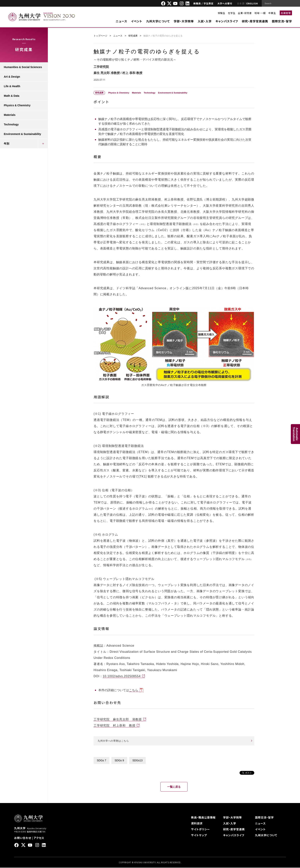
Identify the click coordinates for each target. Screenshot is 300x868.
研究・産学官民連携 (255, 21)
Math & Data (12, 96)
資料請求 (197, 824)
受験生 (221, 13)
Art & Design (12, 77)
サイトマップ (199, 836)
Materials (10, 115)
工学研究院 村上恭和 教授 (114, 725)
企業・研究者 (245, 13)
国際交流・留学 (282, 21)
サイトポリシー (201, 830)
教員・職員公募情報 (203, 818)
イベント (137, 21)
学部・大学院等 (184, 21)
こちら (134, 690)
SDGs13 (137, 761)
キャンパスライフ (227, 21)
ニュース (121, 21)
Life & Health (12, 86)
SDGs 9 (119, 761)
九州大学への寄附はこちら (114, 741)
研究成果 (133, 36)
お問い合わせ (23, 838)
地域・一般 (260, 13)
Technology (11, 124)
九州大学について (158, 21)
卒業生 (272, 13)
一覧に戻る (174, 787)
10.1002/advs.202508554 (122, 676)
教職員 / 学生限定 (203, 3)
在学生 (232, 13)
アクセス (39, 838)
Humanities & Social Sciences (23, 67)
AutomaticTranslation (295, 434)
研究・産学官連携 (234, 830)
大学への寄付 (225, 3)
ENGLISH (252, 3)
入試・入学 (205, 21)
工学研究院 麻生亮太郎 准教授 (118, 719)
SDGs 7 (101, 761)
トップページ (100, 36)
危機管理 (286, 13)
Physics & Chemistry (17, 105)
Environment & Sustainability (22, 134)
